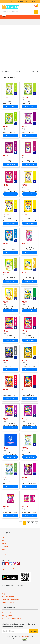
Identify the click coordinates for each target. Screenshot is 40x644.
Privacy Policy (7, 616)
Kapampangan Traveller (10, 569)
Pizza (4, 541)
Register (35, 2)
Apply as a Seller (8, 596)
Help (22, 2)
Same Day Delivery (9, 602)
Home (3, 22)
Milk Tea (5, 538)
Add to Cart (10, 106)
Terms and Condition (10, 613)
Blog (3, 594)
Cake (4, 549)
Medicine (5, 555)
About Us (5, 591)
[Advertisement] (20, 46)
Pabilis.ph (24, 636)
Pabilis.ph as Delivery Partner (12, 599)
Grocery (5, 552)
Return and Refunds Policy (11, 619)
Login (28, 2)
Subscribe (34, 631)
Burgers (5, 543)
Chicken (5, 546)
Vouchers (14, 2)
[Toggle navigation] (4, 17)
